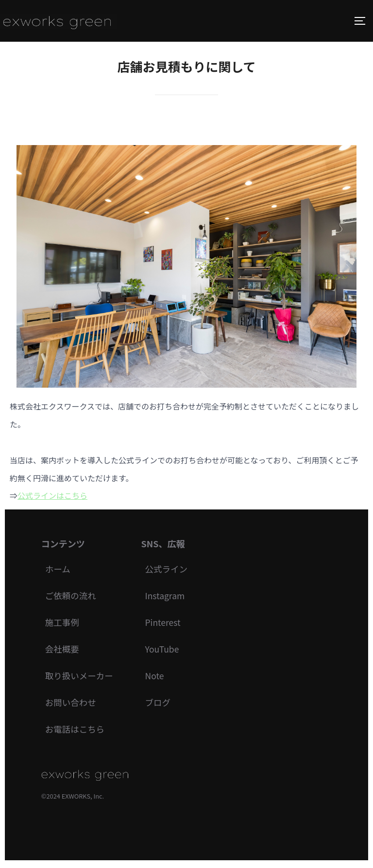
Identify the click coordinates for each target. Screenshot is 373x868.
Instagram (168, 596)
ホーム (58, 569)
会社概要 (63, 651)
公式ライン (169, 569)
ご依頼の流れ (71, 596)
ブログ (160, 704)
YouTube (165, 651)
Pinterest (165, 623)
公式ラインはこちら (52, 495)
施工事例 (63, 623)
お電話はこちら (76, 732)
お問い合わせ (71, 704)
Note (157, 678)
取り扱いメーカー (80, 678)
